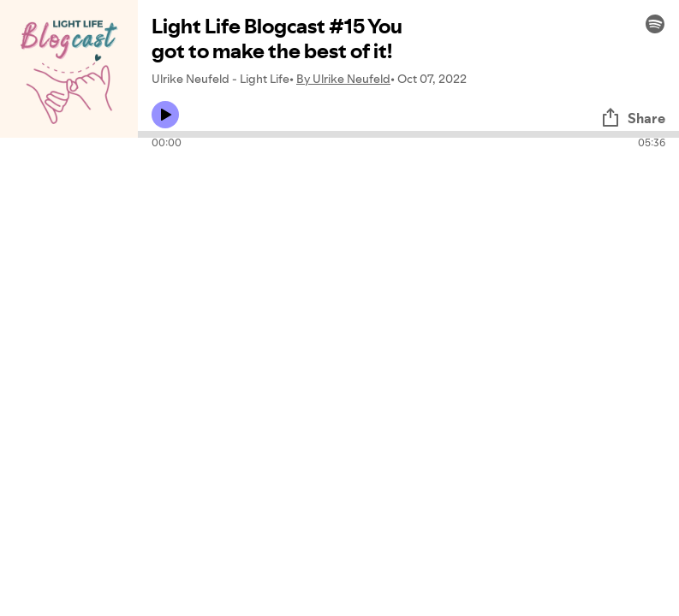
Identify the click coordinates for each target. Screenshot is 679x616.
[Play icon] (165, 115)
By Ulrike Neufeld (343, 79)
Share (633, 118)
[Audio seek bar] (408, 134)
